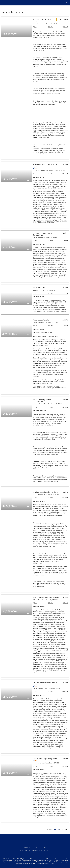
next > (66, 829)
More (67, 3)
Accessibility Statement (29, 851)
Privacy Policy (41, 848)
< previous (50, 829)
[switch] (28, 179)
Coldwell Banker (30, 838)
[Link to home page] (2, 3)
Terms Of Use (28, 848)
